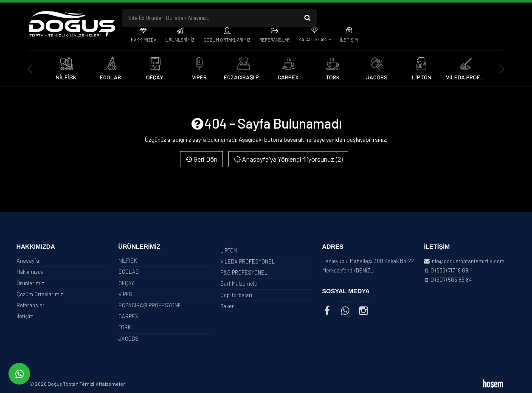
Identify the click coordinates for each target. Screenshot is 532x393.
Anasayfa (28, 261)
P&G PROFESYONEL (244, 272)
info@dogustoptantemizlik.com (467, 261)
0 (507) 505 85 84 (451, 280)
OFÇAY (126, 283)
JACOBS (128, 339)
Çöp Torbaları (236, 295)
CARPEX (128, 316)
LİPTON (229, 250)
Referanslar (274, 40)
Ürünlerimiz (180, 40)
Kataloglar (312, 39)
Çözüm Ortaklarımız (227, 40)
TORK (125, 327)
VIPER (125, 294)
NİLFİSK (128, 261)
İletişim (349, 40)
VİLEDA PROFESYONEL (248, 261)
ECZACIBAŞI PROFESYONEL (151, 305)
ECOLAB (129, 272)
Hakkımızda (144, 40)
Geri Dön (201, 159)
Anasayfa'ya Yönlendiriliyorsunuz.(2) (287, 159)
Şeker (227, 306)
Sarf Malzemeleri (241, 284)
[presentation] (30, 69)
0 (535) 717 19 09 (449, 270)
